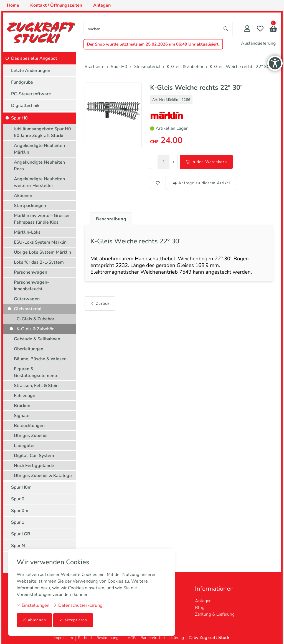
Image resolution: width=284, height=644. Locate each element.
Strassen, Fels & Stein (36, 386)
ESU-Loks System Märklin (40, 242)
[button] (273, 30)
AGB (132, 638)
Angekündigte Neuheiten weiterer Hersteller (39, 182)
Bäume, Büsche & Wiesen (40, 359)
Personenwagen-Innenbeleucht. (31, 286)
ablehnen (34, 620)
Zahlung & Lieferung (215, 614)
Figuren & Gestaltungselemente (36, 372)
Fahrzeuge (25, 396)
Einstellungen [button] (33, 605)
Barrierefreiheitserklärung (162, 638)
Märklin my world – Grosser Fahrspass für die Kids (42, 219)
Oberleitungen (29, 349)
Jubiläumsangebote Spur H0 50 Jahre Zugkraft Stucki (42, 132)
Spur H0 (19, 118)
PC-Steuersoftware (31, 94)
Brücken (22, 406)
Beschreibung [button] (112, 219)
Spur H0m (21, 487)
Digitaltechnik (25, 106)
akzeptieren (73, 620)
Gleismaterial (28, 309)
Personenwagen (31, 272)
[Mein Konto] (247, 29)
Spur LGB (21, 534)
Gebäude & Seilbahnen (37, 339)
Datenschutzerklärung (78, 605)
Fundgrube (22, 82)
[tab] (110, 218)
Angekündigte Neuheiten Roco (39, 166)
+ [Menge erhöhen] (173, 162)
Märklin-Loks (27, 232)
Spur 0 (18, 499)
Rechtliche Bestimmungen (100, 638)
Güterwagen (27, 299)
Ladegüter (24, 446)
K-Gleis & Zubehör (35, 329)
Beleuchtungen (29, 426)
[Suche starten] (226, 29)
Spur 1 (18, 522)
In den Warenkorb (206, 162)
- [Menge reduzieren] (154, 162)
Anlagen (203, 601)
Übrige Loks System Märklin (42, 252)
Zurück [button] (100, 305)
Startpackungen (30, 206)
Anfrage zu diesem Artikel (201, 183)
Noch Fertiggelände (34, 466)
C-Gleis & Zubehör (35, 319)
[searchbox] (152, 29)
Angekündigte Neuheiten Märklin (39, 149)
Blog (200, 608)
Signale (22, 416)
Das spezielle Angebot (34, 58)
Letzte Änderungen (31, 71)
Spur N (18, 546)
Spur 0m (20, 511)
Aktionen (23, 196)
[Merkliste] (260, 29)
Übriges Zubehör (31, 436)
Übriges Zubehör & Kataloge (43, 476)
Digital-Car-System (34, 456)
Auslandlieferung (258, 43)
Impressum (63, 638)
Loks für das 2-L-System (39, 262)
